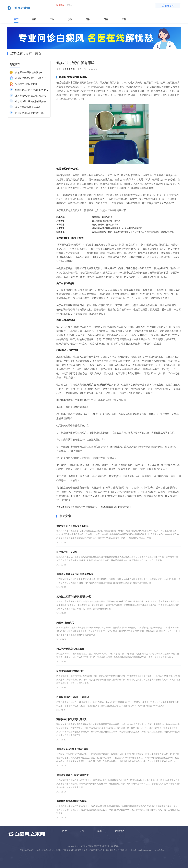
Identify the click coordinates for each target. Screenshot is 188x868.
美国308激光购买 (65, 623)
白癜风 (69, 5)
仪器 (70, 19)
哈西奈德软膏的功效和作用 (70, 671)
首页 (16, 19)
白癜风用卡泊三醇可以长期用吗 (73, 697)
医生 (52, 19)
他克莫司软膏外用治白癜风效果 (73, 775)
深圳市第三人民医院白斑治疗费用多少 (32, 90)
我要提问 (168, 6)
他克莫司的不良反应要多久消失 (73, 526)
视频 (34, 19)
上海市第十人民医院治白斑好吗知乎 (32, 96)
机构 (100, 831)
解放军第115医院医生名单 (28, 107)
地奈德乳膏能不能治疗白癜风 (71, 801)
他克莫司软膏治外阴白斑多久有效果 (75, 574)
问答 (106, 19)
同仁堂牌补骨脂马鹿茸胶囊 (70, 649)
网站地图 (120, 831)
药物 (88, 19)
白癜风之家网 (69, 69)
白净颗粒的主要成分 (67, 552)
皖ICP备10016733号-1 (112, 846)
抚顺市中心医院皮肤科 (26, 84)
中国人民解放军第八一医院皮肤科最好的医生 (32, 78)
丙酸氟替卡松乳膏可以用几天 (71, 719)
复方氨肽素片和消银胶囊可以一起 (74, 597)
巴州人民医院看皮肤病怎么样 (29, 113)
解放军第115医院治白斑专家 (29, 72)
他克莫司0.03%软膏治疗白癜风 (72, 749)
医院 (124, 19)
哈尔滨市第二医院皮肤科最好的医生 (32, 101)
